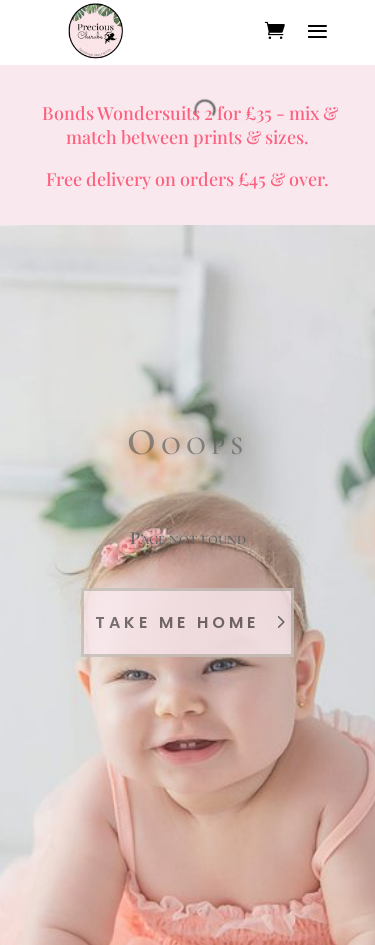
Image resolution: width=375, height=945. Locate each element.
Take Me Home (177, 622)
